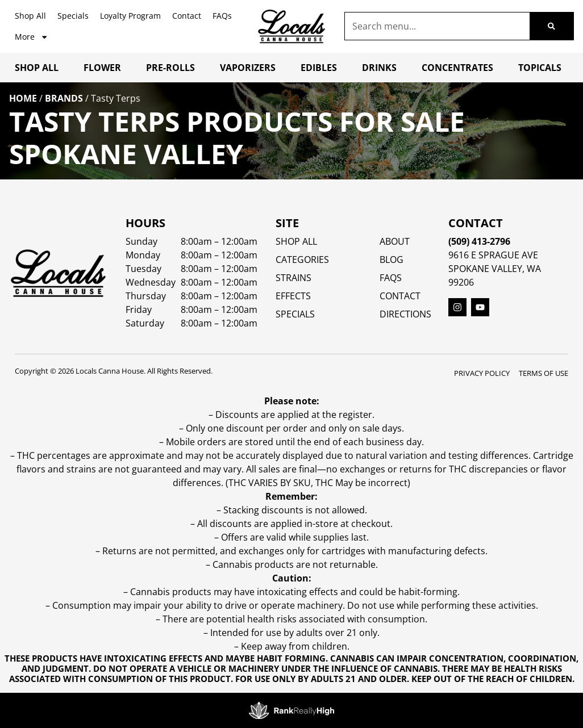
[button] (553, 698)
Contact (187, 16)
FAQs (222, 16)
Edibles (319, 68)
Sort (99, 192)
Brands (64, 98)
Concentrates (457, 68)
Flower (102, 68)
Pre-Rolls (170, 68)
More (32, 37)
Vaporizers (248, 68)
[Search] (551, 26)
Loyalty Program (130, 16)
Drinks (379, 68)
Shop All (30, 16)
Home (23, 98)
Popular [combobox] (107, 204)
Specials (73, 16)
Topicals (540, 68)
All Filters (41, 204)
